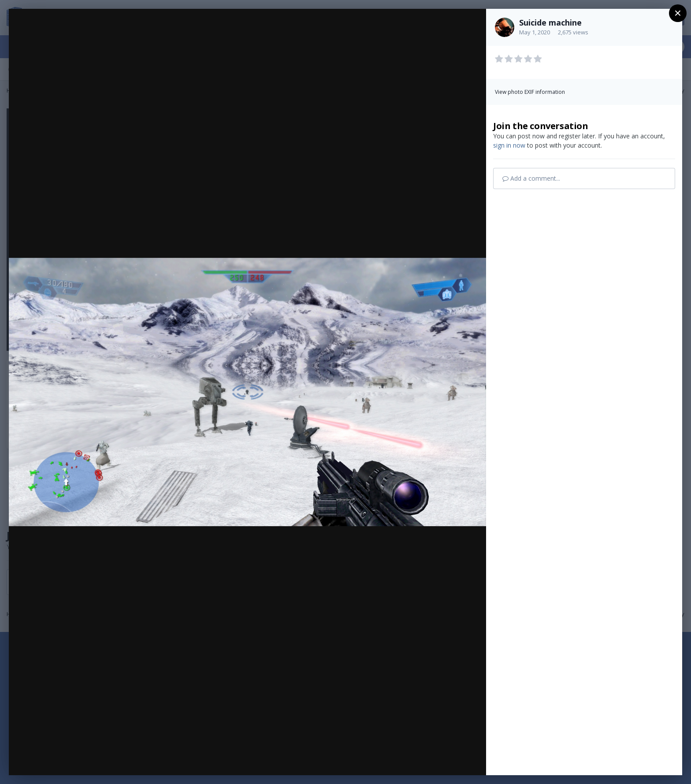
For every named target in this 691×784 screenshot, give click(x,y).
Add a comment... (531, 178)
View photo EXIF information (530, 92)
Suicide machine (550, 22)
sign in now (509, 145)
